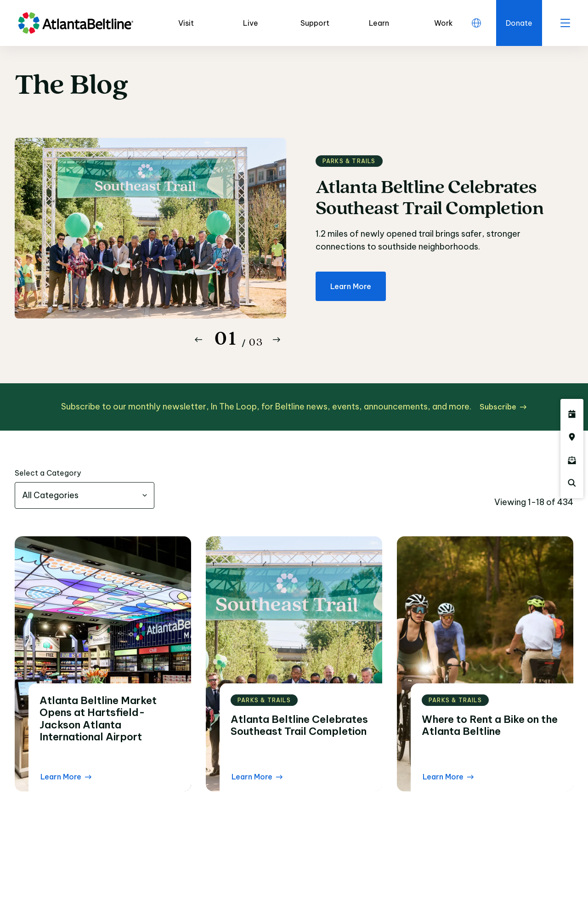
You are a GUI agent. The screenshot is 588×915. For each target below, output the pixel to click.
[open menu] (565, 23)
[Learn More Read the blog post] (66, 777)
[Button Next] (277, 340)
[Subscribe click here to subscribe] (503, 407)
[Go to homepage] (76, 23)
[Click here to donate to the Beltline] (519, 23)
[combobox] (85, 495)
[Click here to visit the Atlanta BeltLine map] (572, 437)
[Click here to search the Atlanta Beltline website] (572, 483)
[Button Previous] (198, 340)
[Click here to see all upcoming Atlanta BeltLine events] (572, 414)
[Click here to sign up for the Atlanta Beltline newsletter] (572, 460)
